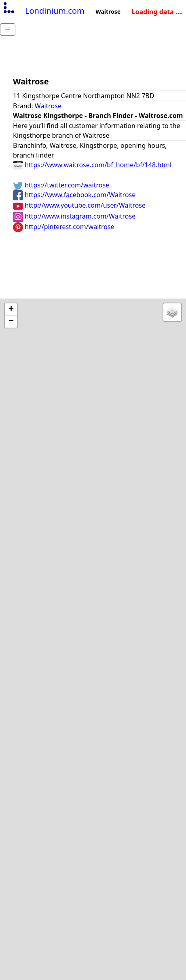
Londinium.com (43, 11)
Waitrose (48, 106)
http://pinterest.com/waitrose (64, 227)
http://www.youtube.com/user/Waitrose (79, 205)
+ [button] (11, 309)
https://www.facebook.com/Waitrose (74, 195)
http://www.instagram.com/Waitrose (74, 216)
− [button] (11, 322)
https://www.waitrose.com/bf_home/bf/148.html (92, 165)
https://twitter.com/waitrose (61, 185)
